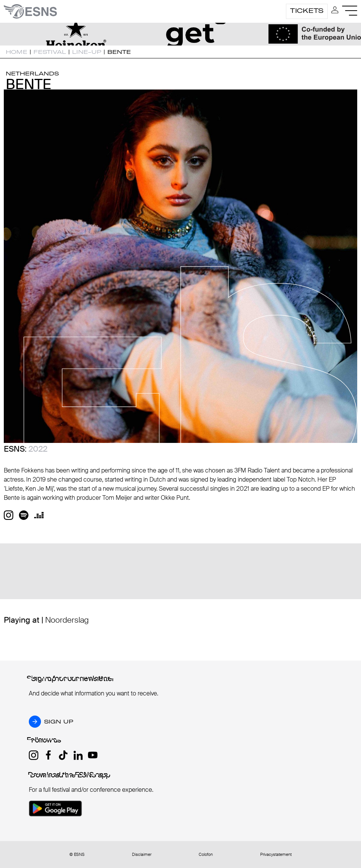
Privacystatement (276, 855)
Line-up (87, 52)
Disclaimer (142, 855)
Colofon (206, 855)
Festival (50, 52)
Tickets (307, 11)
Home (16, 52)
